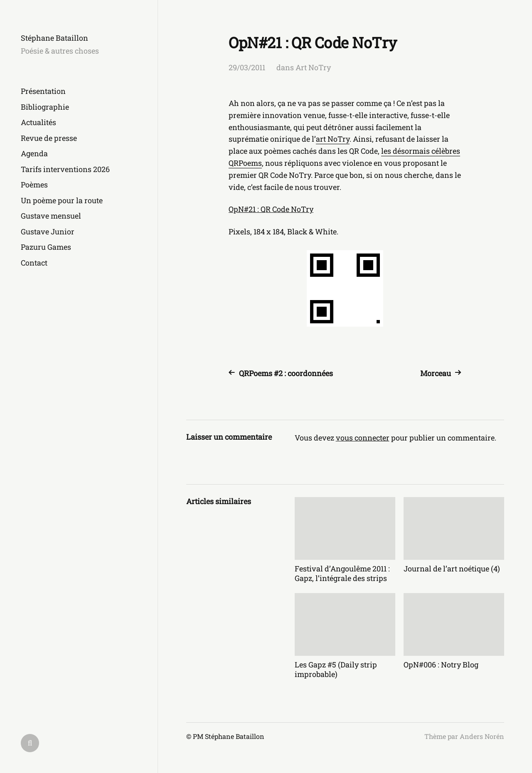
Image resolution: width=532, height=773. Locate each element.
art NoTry (333, 139)
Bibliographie (45, 107)
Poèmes (34, 185)
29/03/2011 (247, 67)
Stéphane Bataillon (54, 38)
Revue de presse (49, 138)
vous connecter (363, 438)
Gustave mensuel (51, 216)
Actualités (38, 122)
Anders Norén (482, 736)
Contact (34, 263)
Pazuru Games (46, 247)
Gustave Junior (48, 231)
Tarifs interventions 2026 (65, 169)
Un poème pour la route (62, 200)
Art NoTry (313, 67)
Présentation (43, 91)
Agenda (34, 153)
